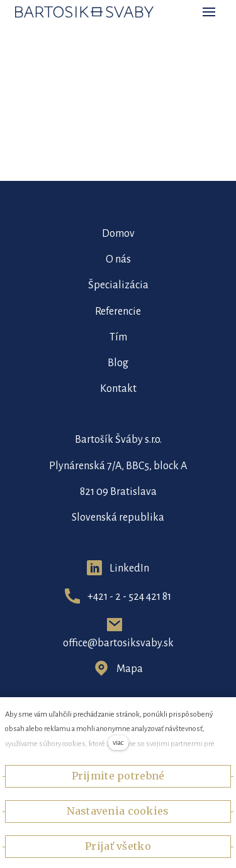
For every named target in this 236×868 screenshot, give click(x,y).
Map (127, 669)
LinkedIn (129, 568)
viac (118, 743)
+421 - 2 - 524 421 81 (129, 597)
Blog (118, 363)
